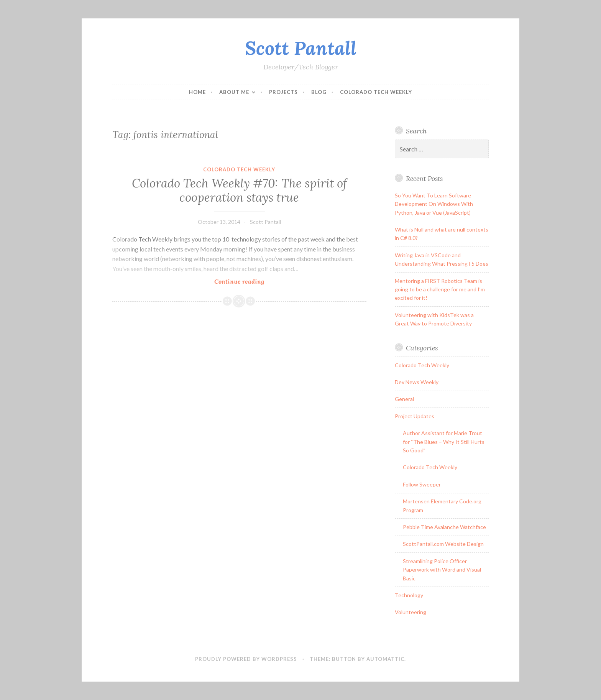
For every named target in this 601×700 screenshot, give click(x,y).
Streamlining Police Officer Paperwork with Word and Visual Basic (442, 570)
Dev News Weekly (417, 382)
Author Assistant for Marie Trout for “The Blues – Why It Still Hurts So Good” (444, 442)
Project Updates (415, 416)
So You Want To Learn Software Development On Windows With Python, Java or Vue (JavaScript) (434, 204)
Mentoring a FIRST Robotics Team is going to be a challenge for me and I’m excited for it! (440, 289)
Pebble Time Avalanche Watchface (444, 527)
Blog (319, 92)
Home (197, 92)
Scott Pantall (301, 48)
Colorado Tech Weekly (376, 92)
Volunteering (411, 612)
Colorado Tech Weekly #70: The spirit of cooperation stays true (239, 191)
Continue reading (255, 281)
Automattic (385, 659)
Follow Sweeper (422, 484)
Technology (409, 595)
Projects (283, 92)
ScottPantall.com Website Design (443, 544)
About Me (234, 92)
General (404, 399)
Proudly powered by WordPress (246, 659)
